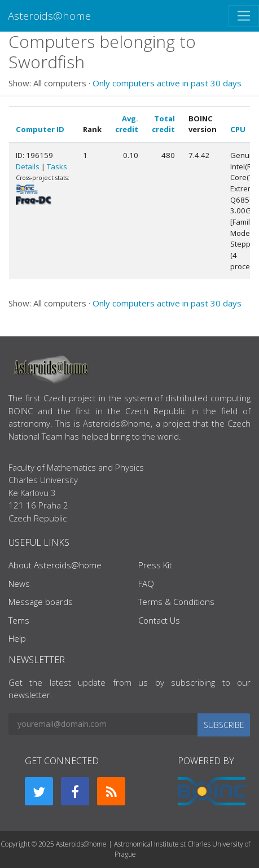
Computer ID (40, 129)
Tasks (57, 166)
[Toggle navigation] (244, 16)
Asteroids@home (49, 16)
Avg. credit (127, 124)
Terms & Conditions (176, 602)
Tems (19, 620)
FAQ (146, 584)
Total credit (163, 124)
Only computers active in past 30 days (167, 83)
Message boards (41, 602)
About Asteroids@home (55, 565)
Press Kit (155, 565)
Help (17, 638)
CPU (238, 129)
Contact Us (159, 620)
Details (28, 166)
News (19, 584)
